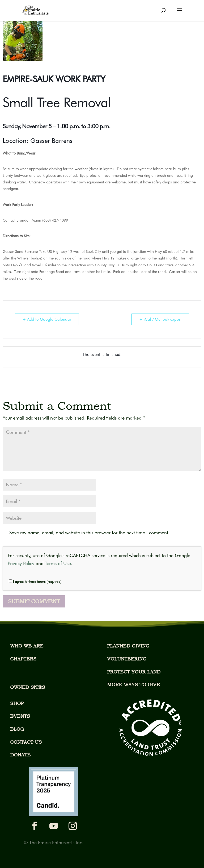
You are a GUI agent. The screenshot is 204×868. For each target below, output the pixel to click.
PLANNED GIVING (128, 646)
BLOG (17, 729)
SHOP (17, 703)
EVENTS (20, 716)
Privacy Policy (21, 563)
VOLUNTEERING (127, 659)
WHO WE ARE (27, 646)
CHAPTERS (23, 659)
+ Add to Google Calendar (47, 319)
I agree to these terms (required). (36, 581)
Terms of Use (58, 563)
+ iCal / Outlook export (160, 319)
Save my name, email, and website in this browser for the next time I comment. (89, 533)
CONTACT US (26, 742)
